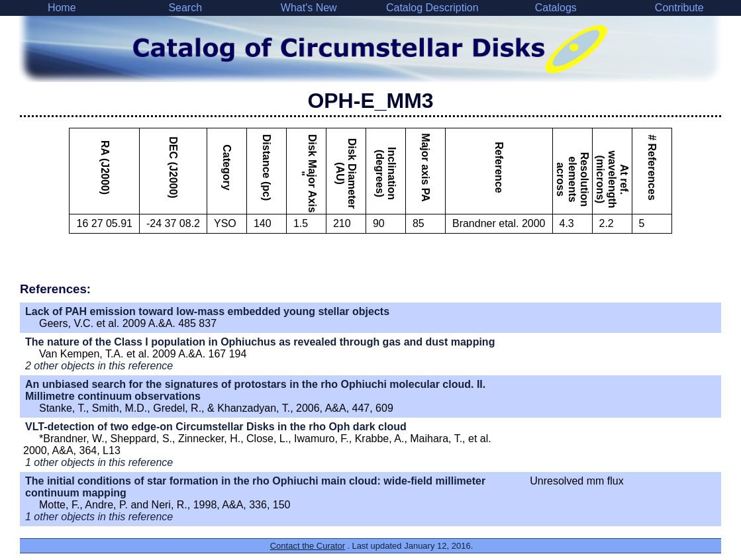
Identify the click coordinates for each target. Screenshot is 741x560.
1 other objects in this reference (99, 462)
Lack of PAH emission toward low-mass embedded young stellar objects (207, 311)
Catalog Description (432, 8)
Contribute (679, 8)
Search (185, 8)
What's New (309, 8)
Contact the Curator (308, 546)
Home (62, 8)
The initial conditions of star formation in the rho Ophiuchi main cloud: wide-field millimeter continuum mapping (255, 487)
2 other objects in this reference (99, 366)
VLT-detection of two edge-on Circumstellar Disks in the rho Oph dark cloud (216, 427)
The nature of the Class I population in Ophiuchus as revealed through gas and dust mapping (260, 342)
